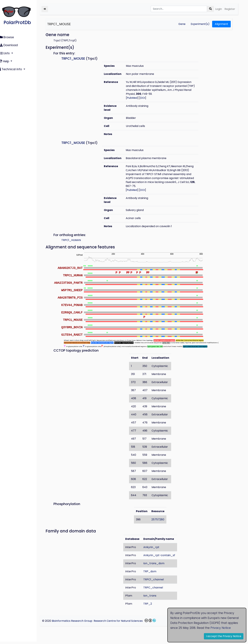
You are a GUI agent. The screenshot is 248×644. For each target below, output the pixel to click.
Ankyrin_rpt (154, 549)
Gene (182, 24)
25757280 (160, 522)
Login (219, 9)
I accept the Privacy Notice (224, 636)
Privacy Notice (221, 628)
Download (11, 45)
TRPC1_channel (156, 582)
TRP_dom (152, 574)
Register (230, 9)
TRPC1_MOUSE (64, 24)
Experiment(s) (200, 24)
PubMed (136, 98)
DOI (146, 98)
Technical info (13, 68)
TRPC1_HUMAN (76, 240)
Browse (9, 37)
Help (7, 60)
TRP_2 (150, 606)
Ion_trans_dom (156, 566)
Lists (7, 52)
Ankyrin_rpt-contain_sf (162, 558)
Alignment (221, 24)
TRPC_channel (155, 590)
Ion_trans (152, 598)
